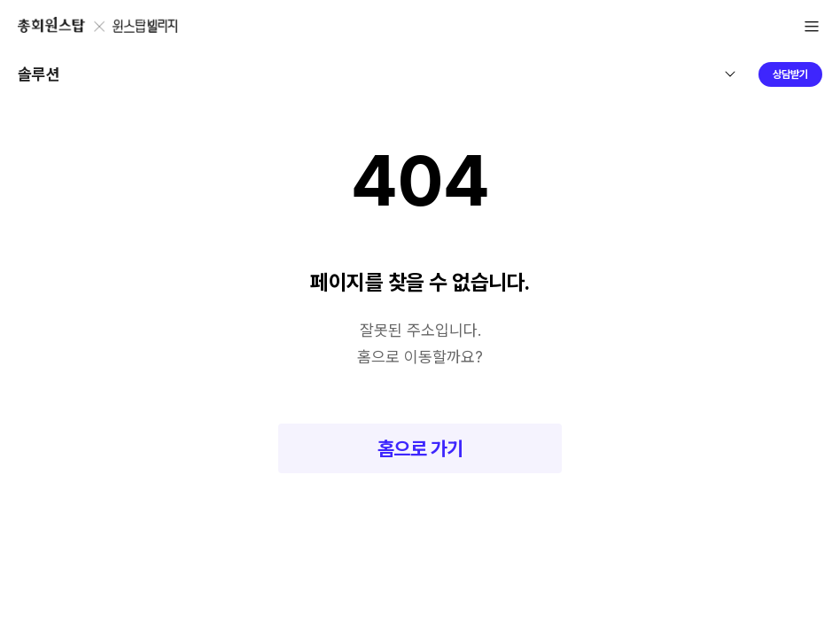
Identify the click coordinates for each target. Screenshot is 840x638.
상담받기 (790, 74)
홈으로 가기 (420, 448)
